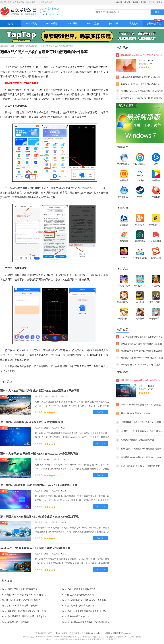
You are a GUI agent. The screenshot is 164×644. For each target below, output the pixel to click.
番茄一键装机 (154, 22)
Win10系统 (52, 24)
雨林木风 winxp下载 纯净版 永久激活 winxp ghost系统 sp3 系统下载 (40, 391)
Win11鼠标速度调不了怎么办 (76, 616)
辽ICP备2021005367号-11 (44, 633)
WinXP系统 (93, 24)
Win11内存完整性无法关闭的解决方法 (20, 589)
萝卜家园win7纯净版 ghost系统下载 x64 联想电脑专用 (32, 422)
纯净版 (119, 2)
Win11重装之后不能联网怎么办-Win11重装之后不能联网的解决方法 (34, 611)
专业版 (143, 2)
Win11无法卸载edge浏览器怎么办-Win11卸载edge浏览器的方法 (91, 622)
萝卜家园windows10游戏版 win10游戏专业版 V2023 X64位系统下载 (39, 517)
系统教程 (20, 46)
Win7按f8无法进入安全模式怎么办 (78, 606)
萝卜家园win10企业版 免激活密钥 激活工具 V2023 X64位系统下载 (39, 485)
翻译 (70, 67)
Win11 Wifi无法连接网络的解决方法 (79, 589)
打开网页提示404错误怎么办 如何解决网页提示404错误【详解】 (139, 337)
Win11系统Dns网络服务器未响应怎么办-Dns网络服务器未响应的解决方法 (96, 611)
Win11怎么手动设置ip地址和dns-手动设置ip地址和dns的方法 (30, 616)
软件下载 (114, 24)
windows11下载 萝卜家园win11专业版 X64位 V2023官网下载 (35, 548)
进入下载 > (101, 412)
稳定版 (127, 2)
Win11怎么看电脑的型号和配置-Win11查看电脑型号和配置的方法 (93, 600)
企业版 (151, 2)
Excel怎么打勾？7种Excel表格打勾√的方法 (138, 365)
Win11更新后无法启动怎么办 (16, 622)
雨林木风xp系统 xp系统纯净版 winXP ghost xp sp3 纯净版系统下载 (39, 454)
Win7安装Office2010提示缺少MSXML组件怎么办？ (26, 595)
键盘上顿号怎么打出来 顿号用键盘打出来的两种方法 (139, 344)
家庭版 (160, 2)
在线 (99, 67)
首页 (11, 24)
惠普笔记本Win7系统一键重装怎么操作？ (21, 606)
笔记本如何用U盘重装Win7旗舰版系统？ (21, 600)
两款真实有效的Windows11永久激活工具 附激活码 (140, 358)
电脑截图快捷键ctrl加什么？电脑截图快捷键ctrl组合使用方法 (139, 351)
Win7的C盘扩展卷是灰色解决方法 (78, 595)
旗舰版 (135, 2)
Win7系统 (72, 24)
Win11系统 (31, 24)
